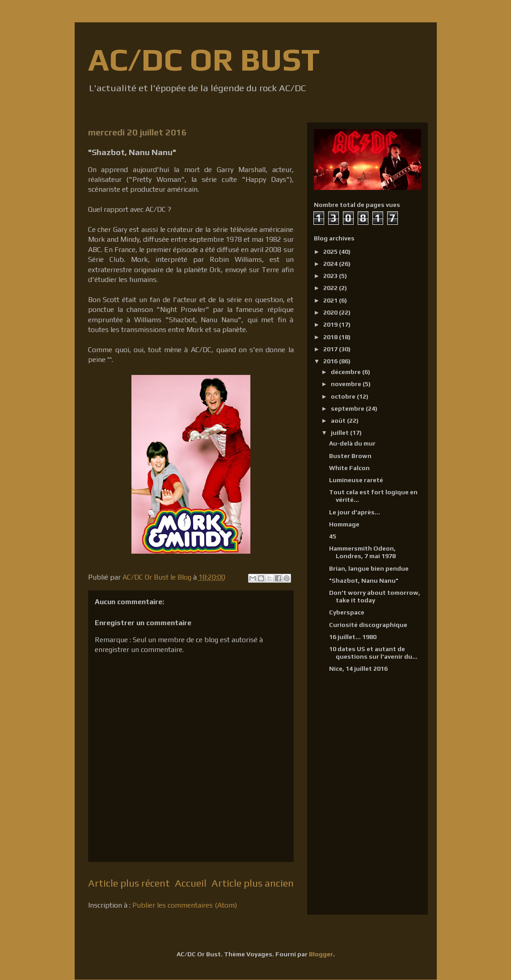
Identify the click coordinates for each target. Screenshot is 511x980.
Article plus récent (129, 883)
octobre (344, 396)
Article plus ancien (253, 883)
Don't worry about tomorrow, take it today (375, 596)
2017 (331, 349)
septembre (348, 408)
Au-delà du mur (352, 443)
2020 (331, 312)
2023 (331, 276)
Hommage (344, 524)
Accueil (191, 883)
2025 (331, 252)
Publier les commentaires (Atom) (185, 905)
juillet (340, 433)
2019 (331, 324)
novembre (347, 384)
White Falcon (349, 468)
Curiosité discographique (368, 625)
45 (333, 536)
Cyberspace (347, 612)
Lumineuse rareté (356, 480)
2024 (331, 264)
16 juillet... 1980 (353, 637)
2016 (331, 361)
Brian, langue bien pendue (369, 568)
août (339, 421)
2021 (331, 300)
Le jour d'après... (355, 512)
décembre (346, 372)
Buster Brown (350, 456)
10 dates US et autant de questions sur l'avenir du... (373, 653)
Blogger (321, 954)
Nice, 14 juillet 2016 (358, 669)
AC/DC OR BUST (204, 59)
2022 (331, 288)
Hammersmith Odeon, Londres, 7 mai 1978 (362, 552)
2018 (331, 337)
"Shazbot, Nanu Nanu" (364, 580)
